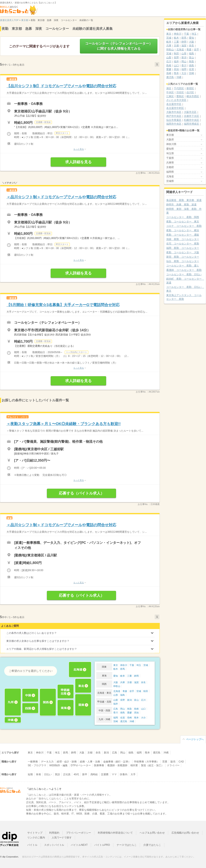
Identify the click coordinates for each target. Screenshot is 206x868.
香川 (116, 713)
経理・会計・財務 (67, 762)
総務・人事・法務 (90, 762)
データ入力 (47, 762)
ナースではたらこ (127, 845)
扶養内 (124, 774)
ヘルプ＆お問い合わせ (152, 833)
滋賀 (136, 682)
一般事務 (33, 762)
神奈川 (124, 665)
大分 (143, 718)
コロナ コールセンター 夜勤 (184, 226)
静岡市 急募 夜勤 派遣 (181, 205)
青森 (125, 691)
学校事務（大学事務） (147, 762)
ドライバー (173, 765)
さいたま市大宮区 (176, 100)
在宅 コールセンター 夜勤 (183, 244)
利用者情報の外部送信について (115, 833)
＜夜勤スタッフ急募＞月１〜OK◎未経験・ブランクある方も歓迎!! (64, 424)
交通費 (105, 774)
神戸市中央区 (174, 116)
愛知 (116, 676)
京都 (129, 682)
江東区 (170, 96)
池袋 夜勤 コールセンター (183, 239)
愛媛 (129, 713)
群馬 (123, 669)
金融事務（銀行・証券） (117, 762)
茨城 (146, 665)
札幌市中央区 (191, 120)
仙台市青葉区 (174, 120)
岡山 (123, 709)
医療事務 (99, 765)
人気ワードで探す (62, 838)
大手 (133, 774)
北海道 (117, 691)
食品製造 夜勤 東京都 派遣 (184, 200)
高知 (136, 713)
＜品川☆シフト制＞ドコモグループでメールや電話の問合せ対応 (61, 197)
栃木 (116, 669)
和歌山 (117, 686)
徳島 (123, 713)
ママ (114, 774)
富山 (136, 700)
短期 (30, 774)
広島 (116, 709)
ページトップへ (195, 739)
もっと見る (79, 149)
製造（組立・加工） (152, 765)
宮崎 (116, 721)
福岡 (116, 718)
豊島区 (180, 96)
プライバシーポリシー (79, 833)
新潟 (129, 700)
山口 (143, 709)
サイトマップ (35, 833)
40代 (76, 774)
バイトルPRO (102, 845)
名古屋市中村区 (175, 108)
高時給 (94, 774)
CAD (181, 762)
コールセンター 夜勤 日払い (184, 274)
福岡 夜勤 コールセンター (183, 248)
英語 (57, 774)
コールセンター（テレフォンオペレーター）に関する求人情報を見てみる (119, 46)
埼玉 (139, 665)
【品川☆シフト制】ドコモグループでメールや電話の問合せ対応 (61, 86)
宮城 (139, 691)
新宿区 (190, 88)
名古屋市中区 (174, 104)
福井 (116, 704)
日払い (48, 774)
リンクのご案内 (36, 838)
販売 (173, 762)
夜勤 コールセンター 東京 (183, 222)
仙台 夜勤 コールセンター (183, 261)
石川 (143, 700)
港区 (169, 88)
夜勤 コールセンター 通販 (183, 235)
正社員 (67, 774)
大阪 (116, 682)
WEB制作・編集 (59, 765)
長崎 (129, 718)
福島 (123, 695)
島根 (136, 709)
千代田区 (179, 88)
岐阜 (123, 676)
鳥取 (129, 709)
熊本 (136, 718)
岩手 (132, 691)
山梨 (116, 700)
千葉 (132, 665)
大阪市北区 (190, 112)
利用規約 (54, 833)
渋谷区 (180, 92)
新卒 (85, 774)
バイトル (32, 845)
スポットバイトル (54, 845)
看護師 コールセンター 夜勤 (184, 270)
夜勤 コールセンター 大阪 (183, 252)
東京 (116, 665)
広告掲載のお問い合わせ (185, 833)
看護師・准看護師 (117, 765)
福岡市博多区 (191, 124)
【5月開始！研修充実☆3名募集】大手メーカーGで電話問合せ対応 (63, 305)
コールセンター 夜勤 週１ (183, 266)
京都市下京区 (191, 116)
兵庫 (123, 682)
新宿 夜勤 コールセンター (183, 257)
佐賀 (123, 718)
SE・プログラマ (37, 765)
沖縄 (132, 721)
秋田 (146, 691)
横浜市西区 (193, 96)
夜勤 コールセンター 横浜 (183, 230)
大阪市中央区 (174, 112)
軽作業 (134, 765)
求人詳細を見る (78, 162)
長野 (123, 700)
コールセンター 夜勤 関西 (183, 217)
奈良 (143, 682)
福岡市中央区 (174, 124)
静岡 (136, 676)
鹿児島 (124, 721)
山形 (116, 695)
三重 (129, 676)
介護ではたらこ (152, 845)
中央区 (170, 92)
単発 (38, 774)
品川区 (190, 92)
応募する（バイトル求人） (82, 493)
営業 (165, 762)
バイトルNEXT (79, 845)
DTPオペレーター (81, 765)
